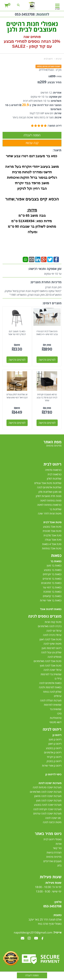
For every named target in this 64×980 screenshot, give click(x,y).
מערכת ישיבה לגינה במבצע (48, 805)
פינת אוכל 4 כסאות (52, 544)
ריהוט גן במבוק (54, 761)
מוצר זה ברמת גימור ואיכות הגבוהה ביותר (33, 117)
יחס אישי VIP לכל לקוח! (41, 113)
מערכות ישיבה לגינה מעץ (49, 800)
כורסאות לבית (55, 474)
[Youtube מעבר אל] (36, 938)
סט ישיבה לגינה (53, 818)
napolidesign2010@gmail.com (33, 932)
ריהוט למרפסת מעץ (52, 648)
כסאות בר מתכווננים (51, 583)
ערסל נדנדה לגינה (52, 635)
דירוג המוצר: (54, 126)
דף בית (59, 59)
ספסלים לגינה (55, 657)
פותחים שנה (32, 37)
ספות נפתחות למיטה (51, 500)
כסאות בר (56, 561)
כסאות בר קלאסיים (52, 596)
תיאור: (57, 150)
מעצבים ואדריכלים (52, 861)
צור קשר (57, 848)
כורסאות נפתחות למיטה (49, 505)
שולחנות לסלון (54, 479)
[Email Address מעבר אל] (23, 938)
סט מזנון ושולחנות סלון (50, 492)
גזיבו (59, 713)
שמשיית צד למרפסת (51, 674)
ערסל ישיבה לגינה (52, 670)
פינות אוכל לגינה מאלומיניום (48, 661)
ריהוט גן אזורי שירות (52, 766)
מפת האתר (52, 442)
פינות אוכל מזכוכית (52, 531)
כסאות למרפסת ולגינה (50, 687)
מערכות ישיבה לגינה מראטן (48, 796)
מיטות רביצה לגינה (52, 822)
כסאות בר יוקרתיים (52, 574)
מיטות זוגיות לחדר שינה (50, 513)
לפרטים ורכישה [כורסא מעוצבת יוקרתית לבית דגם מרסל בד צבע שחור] (47, 423)
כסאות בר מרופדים (52, 579)
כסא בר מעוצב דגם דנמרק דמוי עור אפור (17, 333)
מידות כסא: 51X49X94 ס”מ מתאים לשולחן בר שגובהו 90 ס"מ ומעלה (32, 226)
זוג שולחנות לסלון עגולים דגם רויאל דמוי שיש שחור (17, 396)
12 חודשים (46, 93)
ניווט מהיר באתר (48, 833)
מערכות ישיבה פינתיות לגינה (47, 787)
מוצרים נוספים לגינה (45, 616)
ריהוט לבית (48, 59)
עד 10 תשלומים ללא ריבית (36, 101)
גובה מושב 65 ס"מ (32, 215)
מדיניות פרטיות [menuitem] (54, 446)
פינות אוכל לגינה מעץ (51, 665)
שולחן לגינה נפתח (52, 692)
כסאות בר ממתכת (52, 592)
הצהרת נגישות (54, 852)
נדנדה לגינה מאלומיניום (50, 626)
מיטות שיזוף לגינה (52, 644)
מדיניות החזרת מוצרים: (46, 282)
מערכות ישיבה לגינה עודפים (47, 813)
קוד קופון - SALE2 (29, 46)
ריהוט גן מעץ (55, 739)
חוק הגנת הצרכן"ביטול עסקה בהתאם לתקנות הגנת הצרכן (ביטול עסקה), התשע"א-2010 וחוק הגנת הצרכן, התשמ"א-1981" (33, 291)
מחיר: (55, 76)
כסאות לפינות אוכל (51, 609)
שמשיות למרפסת (53, 705)
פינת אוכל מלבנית (52, 535)
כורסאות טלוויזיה (53, 470)
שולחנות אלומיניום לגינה (49, 487)
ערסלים (58, 696)
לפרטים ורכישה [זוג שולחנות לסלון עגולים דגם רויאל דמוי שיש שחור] (17, 423)
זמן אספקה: (55, 97)
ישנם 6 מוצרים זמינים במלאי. (48, 66)
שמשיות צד (56, 709)
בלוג (59, 865)
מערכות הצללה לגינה (51, 700)
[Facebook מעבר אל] (42, 938)
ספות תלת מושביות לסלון (49, 496)
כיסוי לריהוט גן (53, 774)
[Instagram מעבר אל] (29, 938)
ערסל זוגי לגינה (54, 631)
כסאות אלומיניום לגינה (50, 683)
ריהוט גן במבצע (54, 748)
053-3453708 (25, 14)
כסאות (56, 555)
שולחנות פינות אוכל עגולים (48, 483)
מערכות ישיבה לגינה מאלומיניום (46, 792)
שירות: (57, 113)
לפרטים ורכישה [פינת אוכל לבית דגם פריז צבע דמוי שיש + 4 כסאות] (47, 360)
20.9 (25, 105)
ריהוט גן (57, 735)
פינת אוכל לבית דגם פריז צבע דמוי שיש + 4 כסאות (47, 333)
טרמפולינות (56, 718)
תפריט (57, 9)
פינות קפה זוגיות (53, 622)
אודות (59, 844)
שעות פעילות (51, 877)
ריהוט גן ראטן (55, 744)
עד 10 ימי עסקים (39, 97)
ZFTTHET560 (46, 70)
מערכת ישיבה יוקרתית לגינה (47, 809)
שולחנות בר (55, 509)
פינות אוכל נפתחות (52, 548)
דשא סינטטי (55, 722)
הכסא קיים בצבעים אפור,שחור (32, 199)
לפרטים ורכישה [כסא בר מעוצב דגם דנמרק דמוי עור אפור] (17, 360)
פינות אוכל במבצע (52, 527)
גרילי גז (58, 678)
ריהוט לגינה (52, 729)
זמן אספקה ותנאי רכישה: (45, 269)
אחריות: (57, 93)
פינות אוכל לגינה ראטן (51, 639)
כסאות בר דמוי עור (52, 587)
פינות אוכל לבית (52, 522)
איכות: (58, 117)
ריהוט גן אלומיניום (53, 752)
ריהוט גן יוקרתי (54, 757)
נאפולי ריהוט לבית (52, 839)
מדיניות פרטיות (54, 857)
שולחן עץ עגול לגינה (51, 652)
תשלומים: (56, 101)
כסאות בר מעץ (54, 565)
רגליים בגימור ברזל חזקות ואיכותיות (32, 178)
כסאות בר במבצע (53, 570)
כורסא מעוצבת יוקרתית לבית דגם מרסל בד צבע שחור (47, 397)
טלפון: (58, 902)
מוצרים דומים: (52, 303)
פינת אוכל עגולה (53, 540)
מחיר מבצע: (54, 82)
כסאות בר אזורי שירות (51, 600)
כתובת (58, 915)
